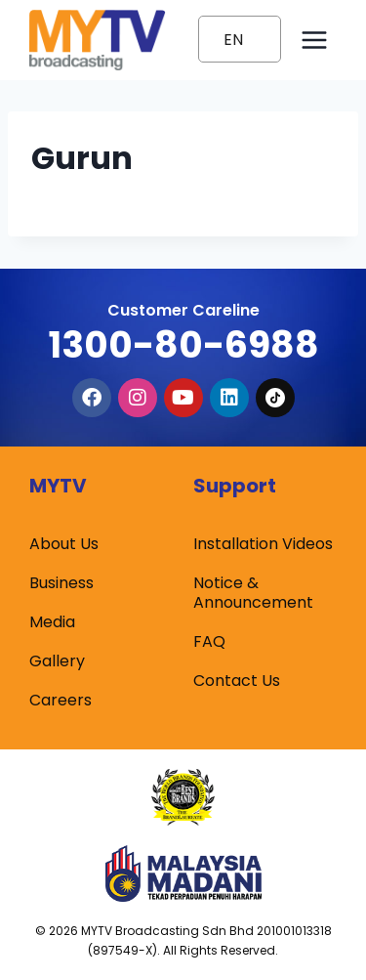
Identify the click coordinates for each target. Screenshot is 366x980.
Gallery (57, 661)
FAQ (209, 641)
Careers (61, 700)
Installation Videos (263, 544)
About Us (64, 544)
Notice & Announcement (253, 593)
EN (233, 40)
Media (52, 622)
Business (61, 583)
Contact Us (237, 681)
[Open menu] (314, 40)
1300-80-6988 (183, 345)
